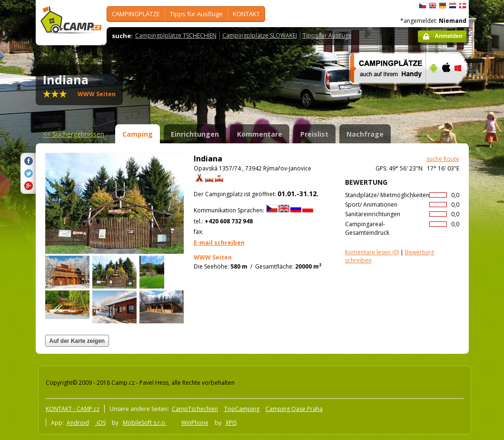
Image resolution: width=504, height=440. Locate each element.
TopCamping (242, 409)
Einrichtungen (195, 134)
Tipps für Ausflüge (196, 14)
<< (74, 134)
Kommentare (260, 134)
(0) (372, 252)
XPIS (231, 423)
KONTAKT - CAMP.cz (73, 409)
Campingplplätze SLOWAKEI (260, 35)
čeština (423, 6)
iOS (100, 423)
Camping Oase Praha (294, 409)
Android (78, 423)
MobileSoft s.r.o (145, 423)
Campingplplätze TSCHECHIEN (176, 35)
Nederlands (453, 6)
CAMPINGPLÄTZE (136, 14)
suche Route (443, 159)
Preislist (314, 134)
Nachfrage (365, 134)
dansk (463, 6)
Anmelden (448, 36)
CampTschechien (195, 409)
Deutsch (443, 6)
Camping (138, 134)
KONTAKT (246, 14)
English (433, 6)
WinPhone (195, 423)
